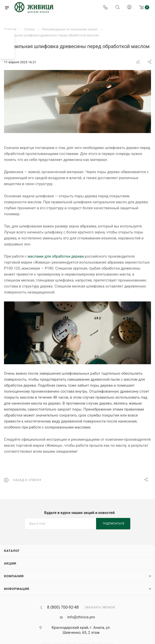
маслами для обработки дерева (56, 256)
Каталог (12, 551)
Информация (17, 589)
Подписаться (114, 524)
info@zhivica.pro (81, 617)
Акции (10, 563)
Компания (14, 576)
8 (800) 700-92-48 (63, 607)
